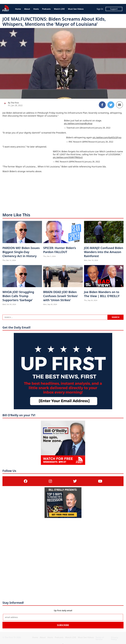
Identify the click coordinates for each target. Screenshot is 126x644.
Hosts (36, 9)
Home (18, 9)
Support (114, 9)
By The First (13, 103)
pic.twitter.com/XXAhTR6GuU (68, 157)
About (27, 9)
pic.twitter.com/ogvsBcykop (78, 123)
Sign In (100, 9)
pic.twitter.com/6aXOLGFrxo (107, 137)
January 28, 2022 (103, 128)
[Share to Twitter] (111, 105)
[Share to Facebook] (102, 105)
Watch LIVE (59, 9)
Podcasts (46, 9)
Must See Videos (76, 9)
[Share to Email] (119, 105)
